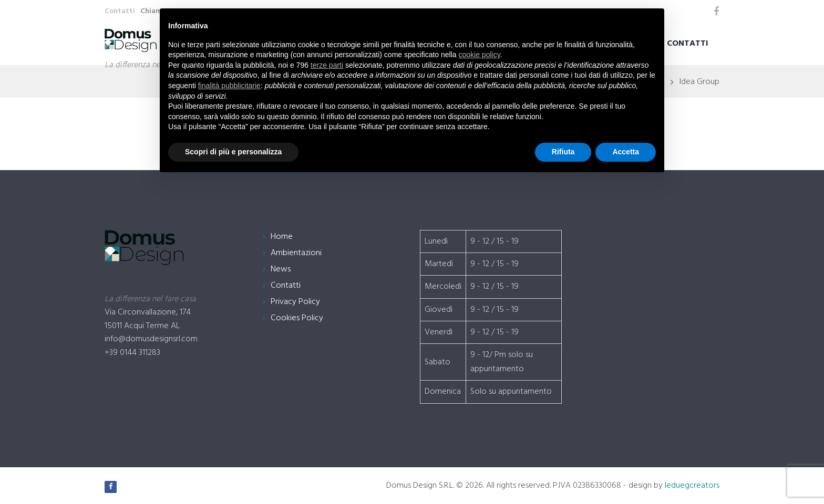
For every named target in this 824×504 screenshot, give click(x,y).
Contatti (688, 44)
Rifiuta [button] (563, 152)
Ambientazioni (296, 253)
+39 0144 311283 (132, 353)
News (281, 269)
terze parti (327, 65)
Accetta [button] (626, 152)
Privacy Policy (295, 302)
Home (282, 237)
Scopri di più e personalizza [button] (233, 152)
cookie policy (480, 55)
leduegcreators (692, 486)
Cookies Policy (297, 318)
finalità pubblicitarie (229, 86)
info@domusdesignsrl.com (151, 339)
